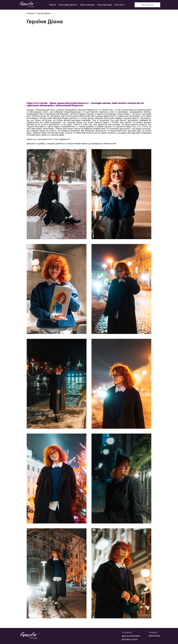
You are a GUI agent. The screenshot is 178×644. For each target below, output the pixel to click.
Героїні (52, 5)
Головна (31, 13)
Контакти (120, 5)
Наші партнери (105, 5)
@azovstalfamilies (131, 636)
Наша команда (87, 5)
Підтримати (147, 5)
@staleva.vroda (130, 639)
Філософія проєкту (68, 5)
